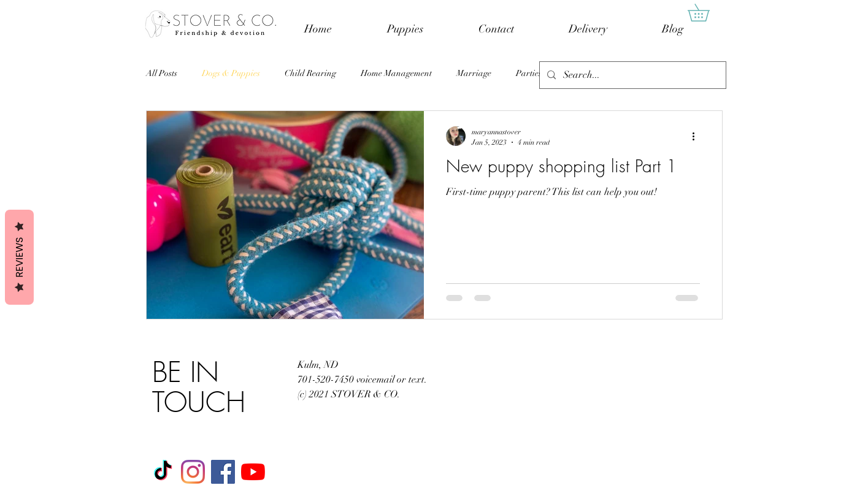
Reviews (19, 257)
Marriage (474, 73)
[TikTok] (163, 472)
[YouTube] (253, 472)
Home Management (396, 73)
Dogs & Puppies (231, 73)
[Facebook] (223, 472)
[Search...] (632, 75)
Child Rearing (310, 73)
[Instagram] (193, 472)
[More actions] (698, 136)
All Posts (162, 73)
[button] (707, 13)
